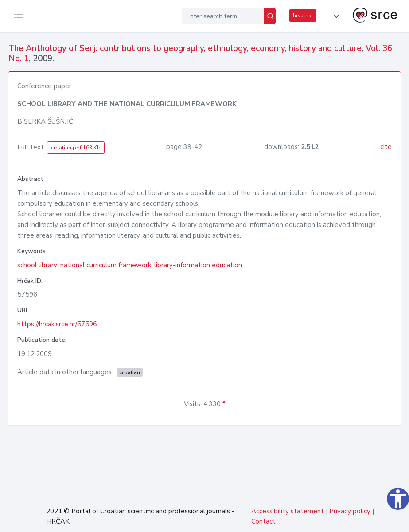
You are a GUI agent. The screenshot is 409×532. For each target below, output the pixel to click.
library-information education (198, 265)
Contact (263, 521)
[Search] (270, 16)
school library (37, 265)
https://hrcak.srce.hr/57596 (57, 324)
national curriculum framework (106, 265)
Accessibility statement (288, 511)
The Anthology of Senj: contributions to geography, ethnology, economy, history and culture (185, 48)
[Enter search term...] (223, 16)
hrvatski (303, 16)
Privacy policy (350, 511)
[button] (335, 16)
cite (386, 147)
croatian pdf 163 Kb (76, 148)
